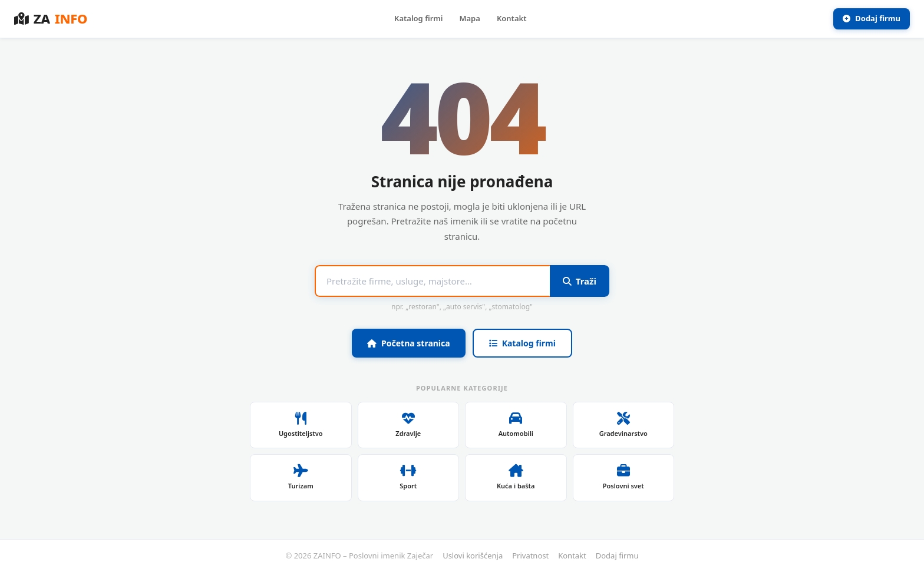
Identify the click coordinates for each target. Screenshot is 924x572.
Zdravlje (408, 425)
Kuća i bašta (516, 477)
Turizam (301, 477)
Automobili (516, 425)
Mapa (469, 18)
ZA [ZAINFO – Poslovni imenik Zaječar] (51, 19)
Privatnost (530, 556)
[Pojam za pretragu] (432, 281)
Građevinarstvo (623, 425)
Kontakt (512, 18)
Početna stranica (409, 343)
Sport (408, 477)
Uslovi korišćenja (473, 556)
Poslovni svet (623, 477)
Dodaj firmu (872, 18)
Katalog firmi (418, 18)
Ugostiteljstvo (301, 425)
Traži (580, 281)
